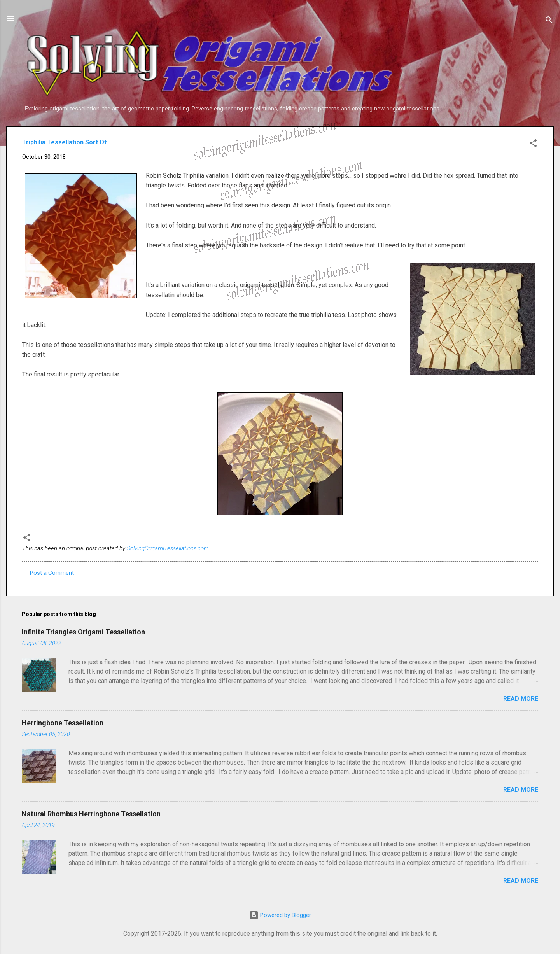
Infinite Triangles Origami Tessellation (83, 632)
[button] (533, 144)
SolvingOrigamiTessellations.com (168, 548)
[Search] (549, 21)
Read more (521, 699)
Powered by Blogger (280, 915)
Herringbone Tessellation (63, 723)
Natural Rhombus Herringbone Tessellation (91, 814)
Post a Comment (52, 573)
